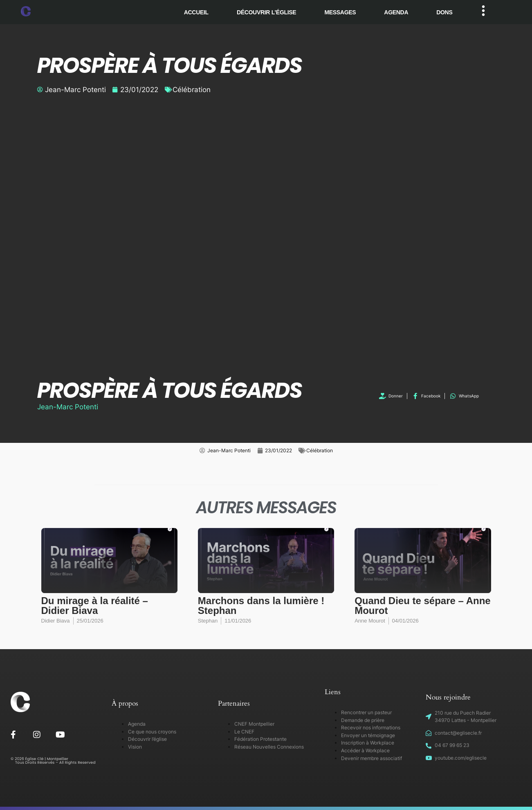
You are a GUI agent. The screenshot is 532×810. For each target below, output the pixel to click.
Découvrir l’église (267, 12)
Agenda (396, 12)
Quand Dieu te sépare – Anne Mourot (423, 606)
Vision (135, 747)
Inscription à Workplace (368, 743)
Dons (444, 12)
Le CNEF (244, 732)
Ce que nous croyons (152, 732)
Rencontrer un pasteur (366, 712)
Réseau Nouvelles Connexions (269, 747)
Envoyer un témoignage (368, 735)
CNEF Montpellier (254, 724)
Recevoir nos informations (371, 728)
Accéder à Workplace (365, 750)
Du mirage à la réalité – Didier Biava (95, 606)
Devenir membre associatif (372, 758)
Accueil (196, 12)
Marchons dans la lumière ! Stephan (261, 606)
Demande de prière (363, 720)
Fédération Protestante (260, 739)
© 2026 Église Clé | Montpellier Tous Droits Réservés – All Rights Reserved (53, 761)
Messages (340, 12)
